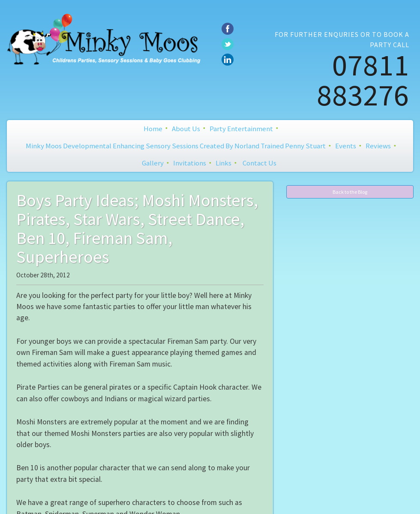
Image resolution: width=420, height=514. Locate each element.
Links (223, 163)
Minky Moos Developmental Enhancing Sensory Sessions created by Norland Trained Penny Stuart (176, 146)
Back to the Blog (350, 192)
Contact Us (259, 163)
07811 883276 (363, 80)
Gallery (153, 163)
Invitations (190, 163)
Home (153, 129)
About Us (186, 129)
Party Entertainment (241, 129)
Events (346, 146)
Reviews (378, 146)
